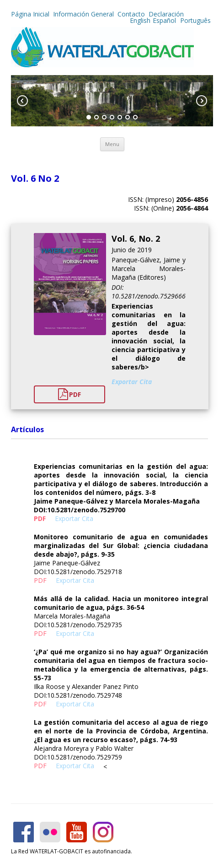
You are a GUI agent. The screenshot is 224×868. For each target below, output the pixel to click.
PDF (69, 394)
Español (164, 20)
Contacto (131, 14)
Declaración (166, 14)
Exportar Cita (132, 382)
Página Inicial (30, 14)
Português (195, 20)
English (140, 20)
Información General (83, 14)
